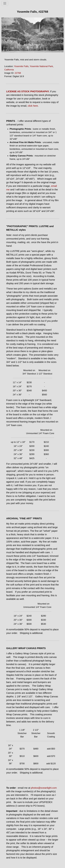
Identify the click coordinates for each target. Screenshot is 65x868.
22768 (18, 73)
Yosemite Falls (21, 66)
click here (33, 106)
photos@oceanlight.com (44, 788)
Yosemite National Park (41, 66)
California (9, 70)
